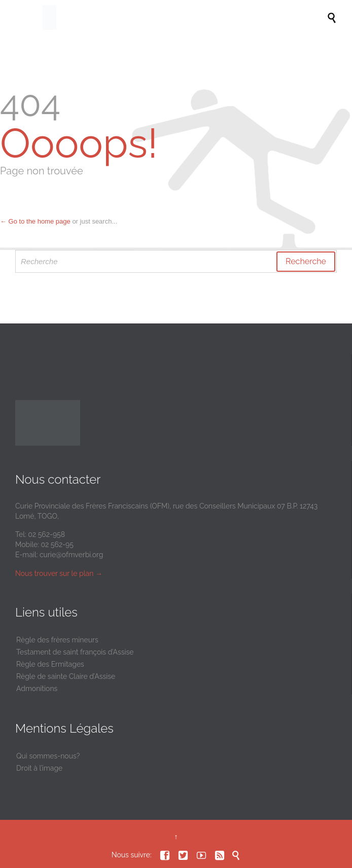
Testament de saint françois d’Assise (75, 652)
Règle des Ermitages (50, 664)
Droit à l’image (39, 768)
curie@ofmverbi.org (72, 555)
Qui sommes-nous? (48, 756)
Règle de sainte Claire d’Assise (66, 676)
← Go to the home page (35, 221)
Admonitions (37, 689)
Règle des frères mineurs (57, 640)
